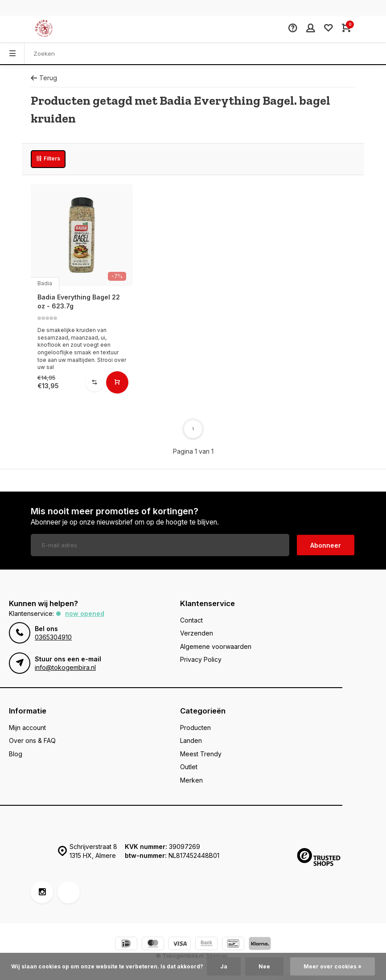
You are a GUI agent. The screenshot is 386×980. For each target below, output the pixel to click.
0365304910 (53, 637)
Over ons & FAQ (32, 740)
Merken (191, 780)
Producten (195, 728)
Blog (16, 754)
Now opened (85, 613)
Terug (44, 78)
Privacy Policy (201, 659)
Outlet (189, 767)
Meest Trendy (201, 754)
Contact (191, 620)
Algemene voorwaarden (216, 646)
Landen (191, 740)
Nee (264, 966)
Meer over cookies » (333, 966)
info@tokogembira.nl (65, 667)
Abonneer (326, 545)
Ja (224, 966)
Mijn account (27, 728)
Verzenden (197, 633)
